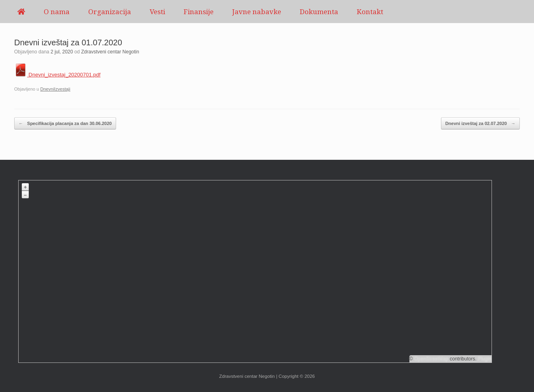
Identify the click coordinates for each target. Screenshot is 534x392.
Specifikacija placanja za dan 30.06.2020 (65, 124)
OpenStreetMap (431, 359)
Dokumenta (319, 12)
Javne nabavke (257, 12)
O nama (57, 12)
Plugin (484, 359)
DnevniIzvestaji (55, 89)
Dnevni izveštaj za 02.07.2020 (480, 124)
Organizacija (110, 12)
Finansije (199, 12)
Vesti (157, 12)
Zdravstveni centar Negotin (110, 52)
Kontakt (370, 12)
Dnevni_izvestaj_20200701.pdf (57, 75)
